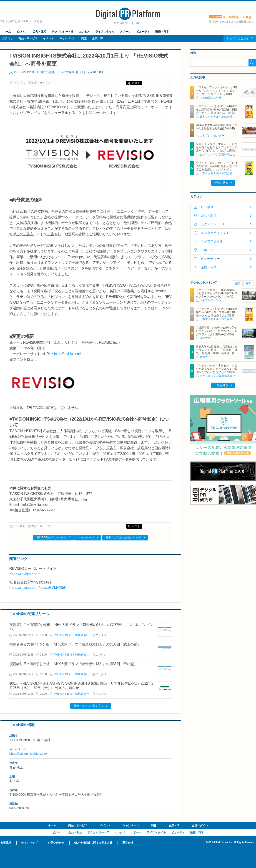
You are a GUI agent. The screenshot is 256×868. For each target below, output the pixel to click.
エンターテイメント (215, 233)
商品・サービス (28, 38)
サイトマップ (29, 843)
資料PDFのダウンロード (51, 537)
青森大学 (205, 357)
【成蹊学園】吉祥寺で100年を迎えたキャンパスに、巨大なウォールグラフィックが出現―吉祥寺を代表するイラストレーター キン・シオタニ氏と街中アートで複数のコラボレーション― (217, 336)
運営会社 (128, 843)
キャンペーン (68, 38)
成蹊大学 (205, 338)
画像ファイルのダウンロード (123, 537)
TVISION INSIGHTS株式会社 (34, 72)
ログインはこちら (238, 38)
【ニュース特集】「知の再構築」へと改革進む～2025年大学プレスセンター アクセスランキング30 (217, 293)
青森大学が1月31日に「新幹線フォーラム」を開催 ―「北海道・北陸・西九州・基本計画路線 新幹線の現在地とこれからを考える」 (217, 352)
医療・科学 (162, 32)
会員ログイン (200, 825)
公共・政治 (40, 32)
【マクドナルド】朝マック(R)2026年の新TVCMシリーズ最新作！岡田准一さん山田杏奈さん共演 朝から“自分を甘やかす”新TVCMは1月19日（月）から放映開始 (217, 113)
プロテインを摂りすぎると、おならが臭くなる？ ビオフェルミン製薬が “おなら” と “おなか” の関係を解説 (217, 149)
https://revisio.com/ (67, 354)
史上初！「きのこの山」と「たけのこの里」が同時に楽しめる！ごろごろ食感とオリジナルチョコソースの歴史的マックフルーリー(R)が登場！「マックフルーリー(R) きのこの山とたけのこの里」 (217, 171)
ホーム (7, 32)
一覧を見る (221, 183)
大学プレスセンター (212, 136)
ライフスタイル (105, 32)
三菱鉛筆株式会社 (211, 98)
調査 (84, 38)
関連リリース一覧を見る (89, 706)
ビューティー (210, 259)
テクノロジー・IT (63, 32)
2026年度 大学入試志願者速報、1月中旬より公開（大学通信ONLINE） (217, 127)
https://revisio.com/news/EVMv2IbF (38, 588)
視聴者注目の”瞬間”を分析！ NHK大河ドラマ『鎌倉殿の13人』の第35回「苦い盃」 (73, 664)
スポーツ (125, 32)
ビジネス (22, 32)
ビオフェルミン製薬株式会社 (217, 154)
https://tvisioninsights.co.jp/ (28, 754)
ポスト (136, 83)
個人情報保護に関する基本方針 (93, 843)
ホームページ (86, 537)
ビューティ (143, 32)
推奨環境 (6, 843)
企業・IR (98, 38)
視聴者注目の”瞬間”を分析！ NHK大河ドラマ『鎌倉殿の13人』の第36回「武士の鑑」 (75, 644)
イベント (48, 38)
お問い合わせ (56, 843)
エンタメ (84, 32)
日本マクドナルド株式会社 (216, 117)
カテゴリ (8, 38)
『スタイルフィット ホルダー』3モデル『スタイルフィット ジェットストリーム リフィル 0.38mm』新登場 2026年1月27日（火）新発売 (217, 92)
